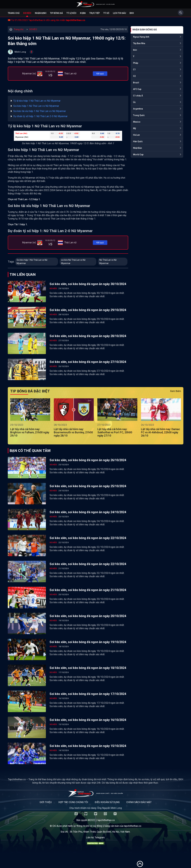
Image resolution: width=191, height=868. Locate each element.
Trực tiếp (95, 13)
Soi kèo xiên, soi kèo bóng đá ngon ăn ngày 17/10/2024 (88, 694)
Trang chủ (14, 13)
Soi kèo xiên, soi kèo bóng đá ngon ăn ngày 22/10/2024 (88, 538)
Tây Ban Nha (139, 43)
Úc (134, 102)
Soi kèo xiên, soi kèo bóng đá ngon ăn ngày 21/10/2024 (88, 590)
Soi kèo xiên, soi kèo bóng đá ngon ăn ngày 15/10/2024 (88, 746)
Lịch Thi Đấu (119, 13)
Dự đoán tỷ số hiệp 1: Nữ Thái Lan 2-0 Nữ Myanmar (40, 116)
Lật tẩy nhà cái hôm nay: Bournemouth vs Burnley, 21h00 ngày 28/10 (73, 432)
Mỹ (135, 128)
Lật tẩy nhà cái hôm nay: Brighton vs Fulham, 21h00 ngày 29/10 (30, 432)
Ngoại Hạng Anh (141, 37)
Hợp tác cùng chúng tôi (73, 802)
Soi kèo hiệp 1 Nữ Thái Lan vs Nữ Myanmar (36, 106)
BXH (132, 13)
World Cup (138, 155)
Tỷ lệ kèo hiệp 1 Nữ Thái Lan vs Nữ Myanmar (37, 101)
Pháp (136, 63)
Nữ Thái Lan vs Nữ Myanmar (108, 262)
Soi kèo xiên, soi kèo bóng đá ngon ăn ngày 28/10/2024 (88, 336)
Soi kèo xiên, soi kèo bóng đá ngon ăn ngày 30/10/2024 (88, 284)
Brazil (136, 83)
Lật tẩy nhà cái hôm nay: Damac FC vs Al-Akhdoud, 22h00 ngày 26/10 (161, 432)
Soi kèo (27, 13)
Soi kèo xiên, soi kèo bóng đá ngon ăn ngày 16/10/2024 (88, 720)
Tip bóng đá (56, 13)
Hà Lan (136, 135)
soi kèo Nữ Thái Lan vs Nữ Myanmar (73, 262)
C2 (134, 76)
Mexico (137, 122)
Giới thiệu (46, 802)
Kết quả (100, 74)
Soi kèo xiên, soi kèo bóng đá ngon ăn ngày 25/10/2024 (88, 486)
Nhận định (41, 13)
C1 (134, 70)
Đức (135, 50)
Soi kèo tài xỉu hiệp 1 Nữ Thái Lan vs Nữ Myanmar (40, 111)
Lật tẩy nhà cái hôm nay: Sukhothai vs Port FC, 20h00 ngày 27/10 (115, 432)
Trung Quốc (139, 115)
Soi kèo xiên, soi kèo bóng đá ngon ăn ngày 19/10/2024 (88, 642)
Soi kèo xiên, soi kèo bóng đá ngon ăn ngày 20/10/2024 (88, 616)
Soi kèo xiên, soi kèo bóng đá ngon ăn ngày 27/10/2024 (88, 362)
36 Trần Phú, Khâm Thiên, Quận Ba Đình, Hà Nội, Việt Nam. (100, 832)
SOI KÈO (33, 29)
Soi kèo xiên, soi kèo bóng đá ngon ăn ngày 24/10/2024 (88, 512)
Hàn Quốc (138, 141)
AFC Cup (137, 89)
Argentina (138, 109)
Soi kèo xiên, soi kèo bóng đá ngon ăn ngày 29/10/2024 (88, 310)
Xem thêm (176, 391)
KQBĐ (83, 13)
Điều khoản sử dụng (107, 802)
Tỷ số (106, 13)
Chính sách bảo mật (139, 802)
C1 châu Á (138, 96)
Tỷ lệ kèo (71, 13)
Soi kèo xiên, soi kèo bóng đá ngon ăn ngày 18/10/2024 (88, 668)
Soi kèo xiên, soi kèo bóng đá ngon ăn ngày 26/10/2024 (88, 460)
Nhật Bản (137, 148)
